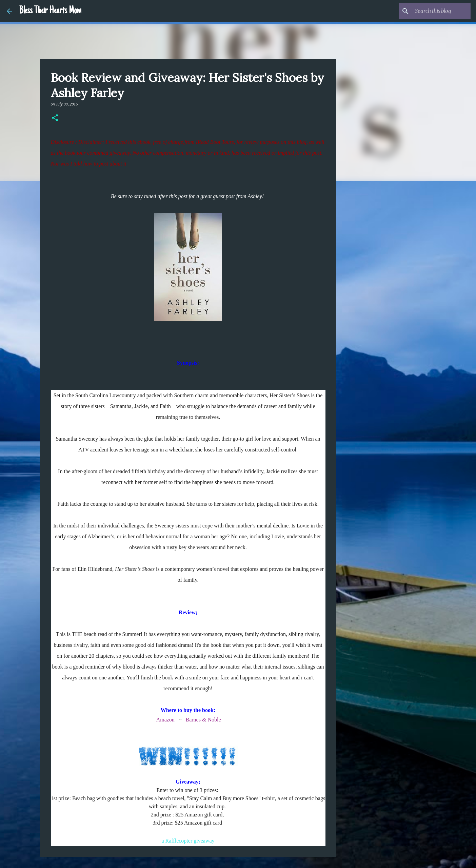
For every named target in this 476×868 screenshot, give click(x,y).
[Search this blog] (435, 11)
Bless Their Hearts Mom (50, 11)
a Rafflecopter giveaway (188, 841)
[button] (55, 118)
